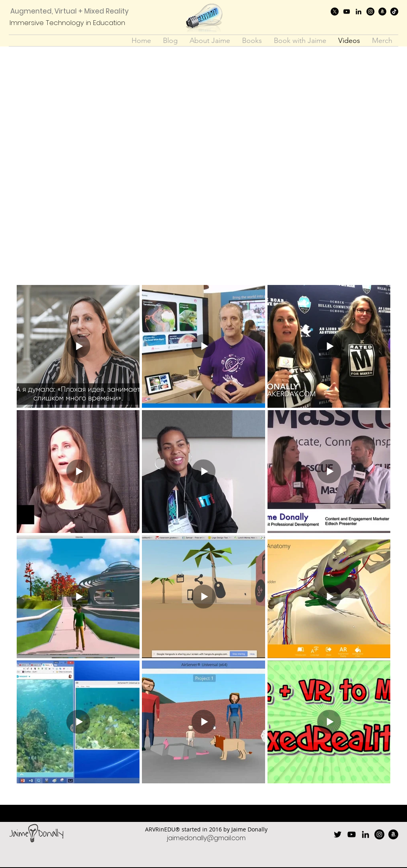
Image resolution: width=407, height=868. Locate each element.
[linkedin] (359, 12)
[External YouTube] (203, 166)
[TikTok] (394, 12)
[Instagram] (370, 12)
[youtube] (347, 12)
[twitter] (335, 12)
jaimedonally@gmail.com (206, 838)
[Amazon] (382, 12)
